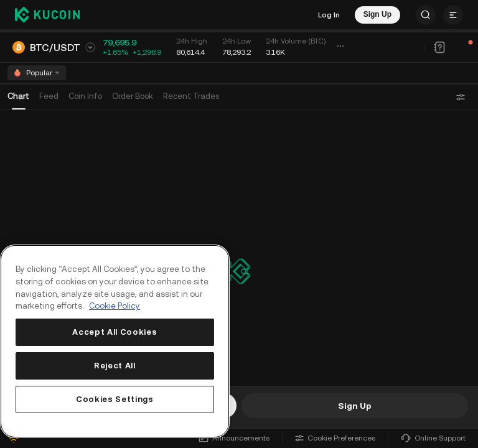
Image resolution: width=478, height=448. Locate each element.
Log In (329, 15)
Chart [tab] (18, 76)
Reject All (115, 366)
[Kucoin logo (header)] (47, 14)
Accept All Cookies (115, 332)
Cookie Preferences (335, 438)
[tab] (133, 77)
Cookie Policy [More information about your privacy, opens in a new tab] (115, 306)
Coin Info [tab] (85, 76)
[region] (115, 341)
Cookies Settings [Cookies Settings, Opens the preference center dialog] (115, 399)
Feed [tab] (49, 76)
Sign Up (355, 406)
